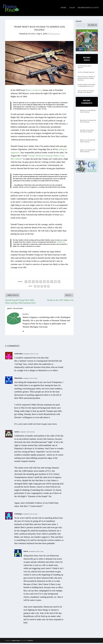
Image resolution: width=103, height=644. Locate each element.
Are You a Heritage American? (86, 73)
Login (72, 9)
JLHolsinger (18, 515)
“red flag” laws (60, 243)
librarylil (83, 121)
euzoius (17, 433)
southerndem (18, 355)
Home (64, 9)
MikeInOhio (18, 379)
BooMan (32, 35)
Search (79, 22)
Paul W (26, 552)
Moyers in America (34, 91)
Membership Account (88, 9)
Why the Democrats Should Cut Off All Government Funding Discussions (86, 79)
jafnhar (82, 141)
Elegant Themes (16, 642)
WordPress (30, 642)
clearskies (83, 131)
